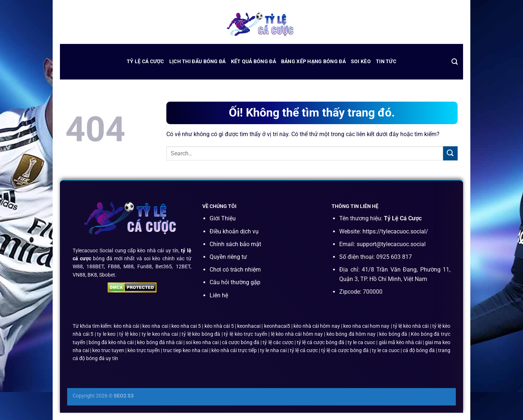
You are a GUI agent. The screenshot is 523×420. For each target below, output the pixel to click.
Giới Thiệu (223, 218)
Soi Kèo (361, 62)
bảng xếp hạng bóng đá (313, 62)
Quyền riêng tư (228, 257)
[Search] (455, 62)
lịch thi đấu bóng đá (198, 62)
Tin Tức (386, 62)
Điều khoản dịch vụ (234, 231)
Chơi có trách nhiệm (235, 270)
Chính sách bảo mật (235, 244)
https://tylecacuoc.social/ (395, 231)
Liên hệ (219, 295)
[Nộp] (450, 153)
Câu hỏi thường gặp (235, 282)
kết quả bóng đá (254, 62)
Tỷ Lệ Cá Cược (145, 62)
